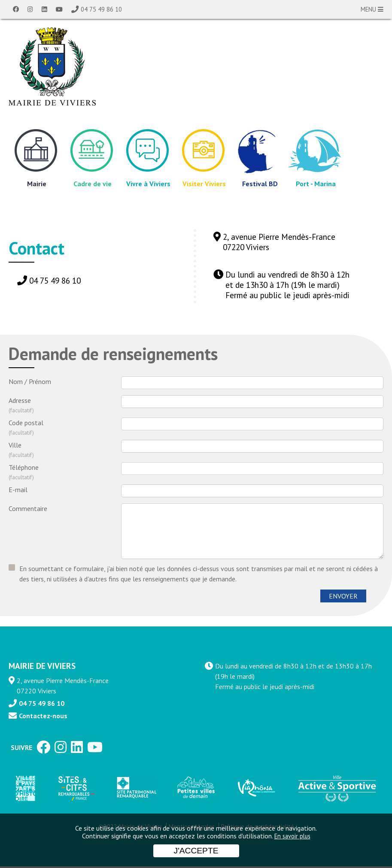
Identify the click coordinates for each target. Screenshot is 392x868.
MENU (372, 9)
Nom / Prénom (30, 381)
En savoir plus (292, 836)
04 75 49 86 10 (101, 9)
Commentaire (28, 508)
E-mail (18, 490)
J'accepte (196, 851)
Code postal (65, 428)
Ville (65, 451)
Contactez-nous (43, 717)
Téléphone (65, 473)
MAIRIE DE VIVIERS (42, 667)
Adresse (65, 406)
